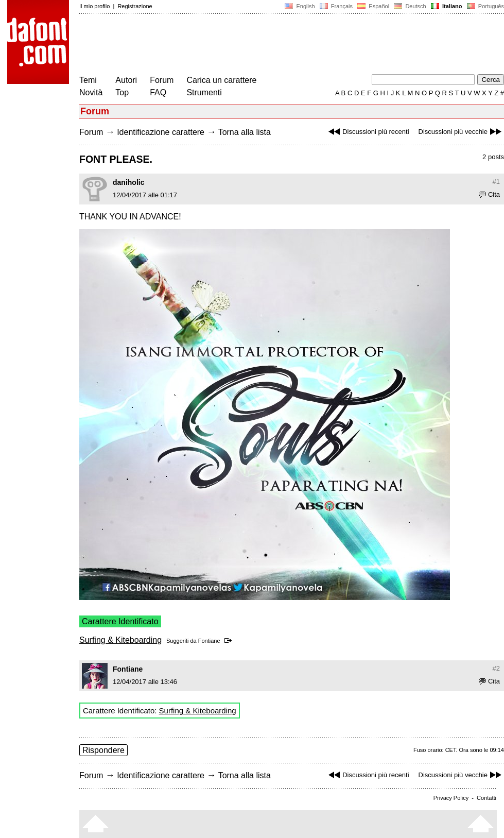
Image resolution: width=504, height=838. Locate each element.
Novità (91, 92)
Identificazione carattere (161, 132)
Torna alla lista (245, 132)
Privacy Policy (451, 798)
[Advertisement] (267, 45)
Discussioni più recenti (367, 132)
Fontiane (209, 641)
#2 (496, 668)
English (300, 6)
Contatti (486, 798)
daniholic (128, 182)
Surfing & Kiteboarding (120, 640)
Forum (162, 80)
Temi (88, 80)
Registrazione (135, 6)
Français (336, 6)
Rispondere (103, 750)
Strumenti (204, 92)
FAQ (158, 92)
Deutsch (410, 6)
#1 (496, 182)
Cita (489, 194)
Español (373, 6)
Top (122, 92)
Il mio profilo (94, 6)
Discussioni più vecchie (461, 132)
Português (485, 6)
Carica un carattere (221, 80)
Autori (126, 80)
